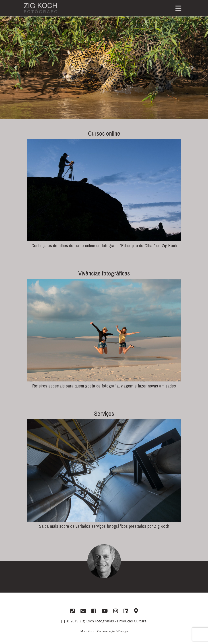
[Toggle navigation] (178, 8)
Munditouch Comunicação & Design (104, 631)
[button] (16, 68)
